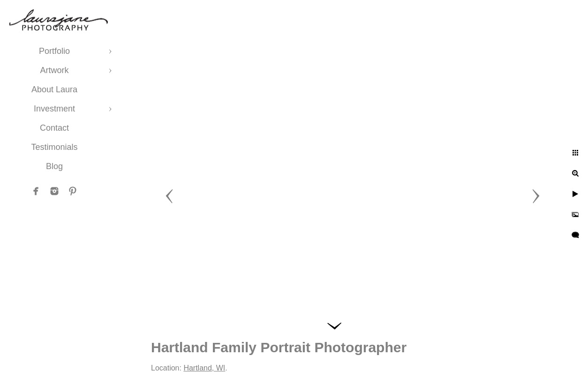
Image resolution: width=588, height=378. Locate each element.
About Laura (54, 89)
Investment (54, 109)
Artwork (54, 70)
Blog (54, 166)
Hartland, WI (204, 368)
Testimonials (54, 147)
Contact (54, 128)
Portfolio (54, 51)
